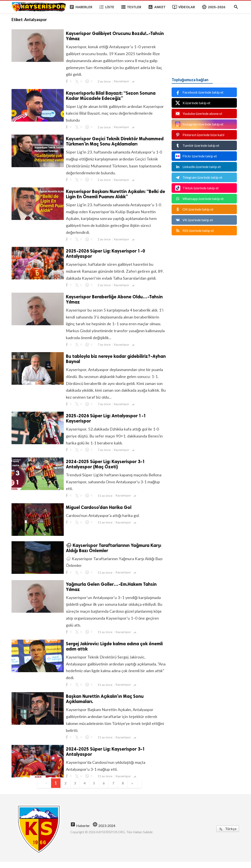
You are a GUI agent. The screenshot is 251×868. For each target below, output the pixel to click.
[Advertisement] (204, 40)
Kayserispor (122, 82)
